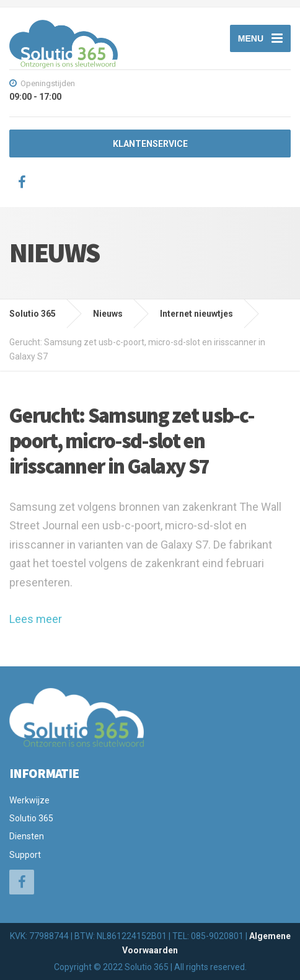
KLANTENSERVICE (150, 144)
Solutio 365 (31, 818)
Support (25, 855)
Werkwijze (29, 800)
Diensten (27, 836)
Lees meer (36, 619)
